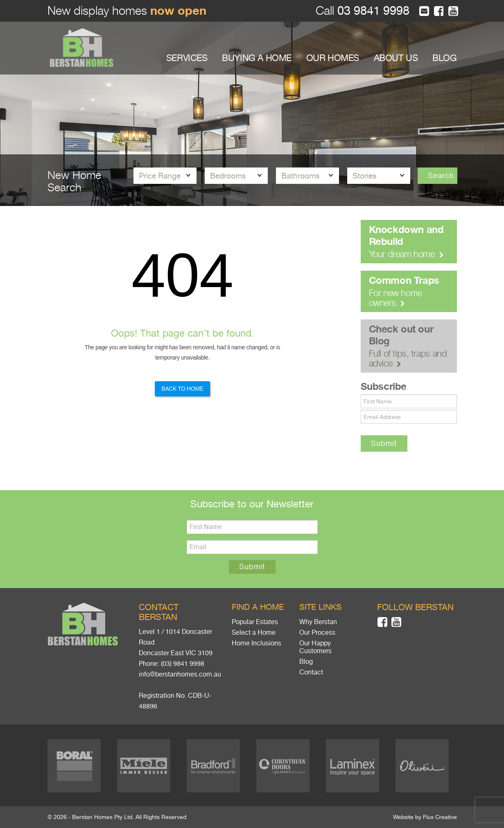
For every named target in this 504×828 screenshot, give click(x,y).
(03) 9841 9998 (183, 664)
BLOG (444, 58)
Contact (311, 672)
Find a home (258, 607)
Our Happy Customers (315, 647)
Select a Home (254, 633)
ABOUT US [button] (396, 58)
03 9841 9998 (372, 11)
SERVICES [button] (187, 58)
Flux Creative (440, 817)
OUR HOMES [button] (333, 58)
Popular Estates (255, 622)
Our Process (317, 633)
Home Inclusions (257, 643)
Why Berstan (318, 622)
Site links (320, 607)
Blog (306, 662)
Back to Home (182, 389)
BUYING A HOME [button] (257, 58)
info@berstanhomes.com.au (180, 674)
